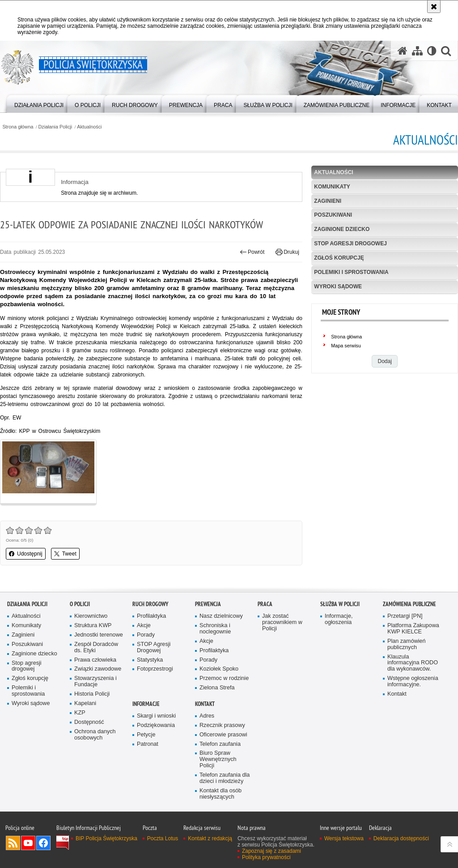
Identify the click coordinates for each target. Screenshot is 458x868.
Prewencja (208, 604)
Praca (265, 604)
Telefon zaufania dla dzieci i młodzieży (225, 778)
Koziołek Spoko (219, 669)
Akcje (144, 626)
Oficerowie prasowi (223, 735)
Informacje (146, 704)
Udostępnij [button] (26, 554)
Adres (207, 716)
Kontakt (397, 694)
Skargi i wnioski (156, 716)
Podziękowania (156, 725)
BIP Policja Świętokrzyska (106, 838)
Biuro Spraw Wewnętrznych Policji (218, 759)
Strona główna (18, 127)
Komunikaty (332, 187)
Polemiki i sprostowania (351, 272)
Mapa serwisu (346, 346)
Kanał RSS (13, 843)
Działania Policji (55, 127)
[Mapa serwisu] (417, 51)
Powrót (252, 252)
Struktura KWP (93, 626)
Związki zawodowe (98, 669)
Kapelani (85, 703)
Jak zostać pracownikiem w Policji (282, 622)
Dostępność (89, 722)
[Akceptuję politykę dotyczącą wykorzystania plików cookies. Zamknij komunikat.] (434, 6)
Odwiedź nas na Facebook (43, 843)
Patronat (148, 744)
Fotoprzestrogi (155, 669)
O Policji (80, 604)
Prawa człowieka (95, 660)
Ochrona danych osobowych (95, 735)
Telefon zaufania (220, 744)
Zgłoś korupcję (339, 258)
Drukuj (287, 252)
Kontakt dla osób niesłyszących (221, 794)
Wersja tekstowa (344, 838)
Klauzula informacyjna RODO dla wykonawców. (413, 663)
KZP (80, 713)
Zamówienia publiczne (409, 604)
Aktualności (89, 127)
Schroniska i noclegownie (215, 629)
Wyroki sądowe (338, 286)
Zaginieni (328, 201)
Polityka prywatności (266, 857)
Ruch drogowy (150, 604)
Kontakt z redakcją (210, 838)
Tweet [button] (65, 554)
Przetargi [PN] (405, 616)
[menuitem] (39, 103)
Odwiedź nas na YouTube (28, 843)
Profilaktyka (151, 616)
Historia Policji (92, 694)
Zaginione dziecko (342, 229)
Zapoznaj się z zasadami (271, 851)
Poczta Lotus (163, 838)
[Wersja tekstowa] (432, 51)
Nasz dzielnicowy (221, 616)
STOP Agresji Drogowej (154, 648)
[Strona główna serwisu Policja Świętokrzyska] (403, 51)
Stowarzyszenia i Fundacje (95, 682)
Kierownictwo (91, 616)
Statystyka (150, 660)
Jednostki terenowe (99, 635)
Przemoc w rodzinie (224, 678)
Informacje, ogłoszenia (339, 619)
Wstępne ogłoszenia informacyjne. (413, 682)
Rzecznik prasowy (222, 725)
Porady (146, 635)
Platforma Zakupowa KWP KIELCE (413, 629)
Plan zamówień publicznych (407, 644)
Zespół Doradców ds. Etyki (96, 648)
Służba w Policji (340, 604)
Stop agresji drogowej (350, 244)
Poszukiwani (333, 215)
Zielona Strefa (217, 688)
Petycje (146, 735)
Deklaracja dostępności (401, 838)
